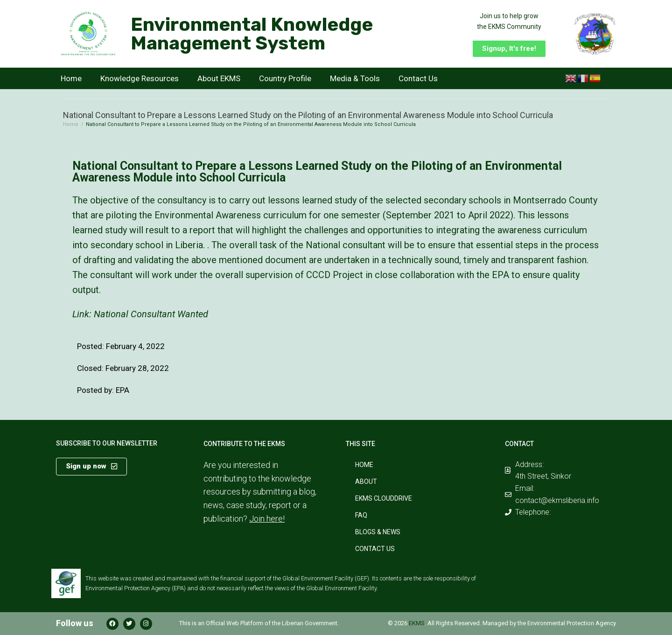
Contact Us (418, 78)
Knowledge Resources (140, 78)
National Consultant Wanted (151, 314)
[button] (509, 49)
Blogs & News (378, 532)
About (366, 481)
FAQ (361, 515)
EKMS (417, 623)
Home (71, 78)
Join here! (267, 519)
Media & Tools (355, 78)
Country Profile (285, 78)
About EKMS (219, 78)
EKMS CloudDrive (384, 498)
